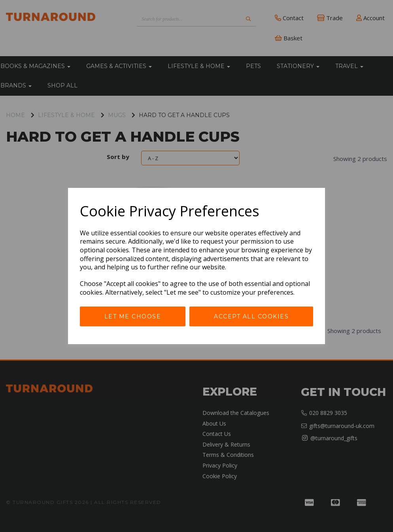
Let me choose (133, 316)
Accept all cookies (251, 316)
